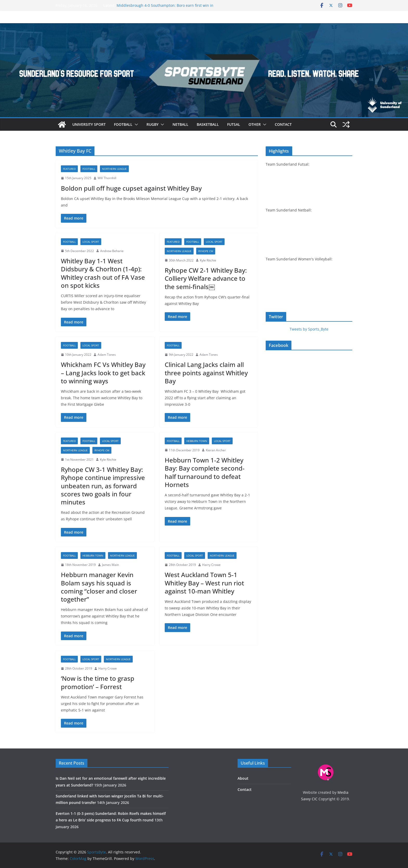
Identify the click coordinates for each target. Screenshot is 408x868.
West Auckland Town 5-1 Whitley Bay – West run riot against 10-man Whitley (204, 583)
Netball (180, 124)
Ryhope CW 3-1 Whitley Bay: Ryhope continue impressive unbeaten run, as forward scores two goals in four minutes (103, 486)
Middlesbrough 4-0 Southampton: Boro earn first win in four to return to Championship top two (165, 8)
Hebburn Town (197, 441)
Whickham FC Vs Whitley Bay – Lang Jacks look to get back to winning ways (103, 373)
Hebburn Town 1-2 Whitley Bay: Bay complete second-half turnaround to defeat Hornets (205, 472)
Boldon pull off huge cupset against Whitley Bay (131, 188)
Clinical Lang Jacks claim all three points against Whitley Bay (206, 373)
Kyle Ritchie (208, 260)
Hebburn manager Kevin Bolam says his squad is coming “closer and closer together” (99, 587)
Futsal (234, 124)
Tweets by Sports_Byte (309, 329)
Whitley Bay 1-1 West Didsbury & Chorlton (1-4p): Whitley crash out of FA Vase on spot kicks (103, 273)
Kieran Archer (216, 450)
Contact (283, 124)
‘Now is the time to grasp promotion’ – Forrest (98, 682)
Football (123, 124)
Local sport (91, 242)
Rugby (152, 124)
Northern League (114, 169)
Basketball (208, 124)
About (243, 778)
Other (255, 124)
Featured (69, 169)
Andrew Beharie (112, 251)
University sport (89, 124)
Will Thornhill (107, 178)
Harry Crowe (211, 565)
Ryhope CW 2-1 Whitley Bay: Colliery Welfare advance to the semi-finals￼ (206, 278)
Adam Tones (107, 355)
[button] (135, 124)
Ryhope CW (206, 251)
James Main (110, 565)
